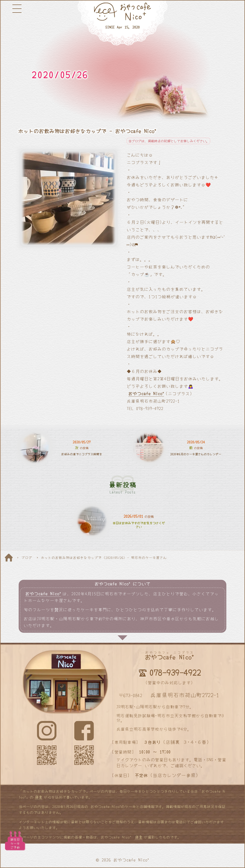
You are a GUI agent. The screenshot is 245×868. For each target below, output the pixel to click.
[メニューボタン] (17, 9)
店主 (39, 797)
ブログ (27, 557)
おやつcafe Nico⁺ (146, 393)
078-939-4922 (175, 672)
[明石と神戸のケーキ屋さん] (122, 23)
